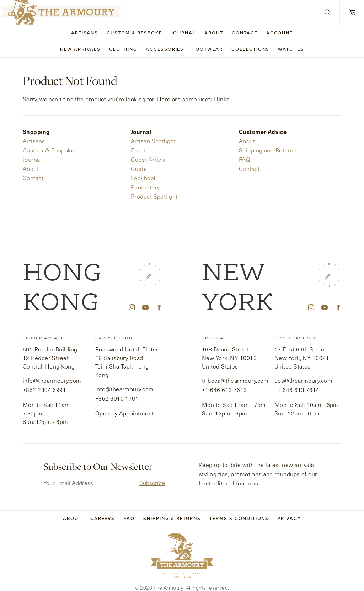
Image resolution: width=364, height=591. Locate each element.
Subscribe (152, 474)
